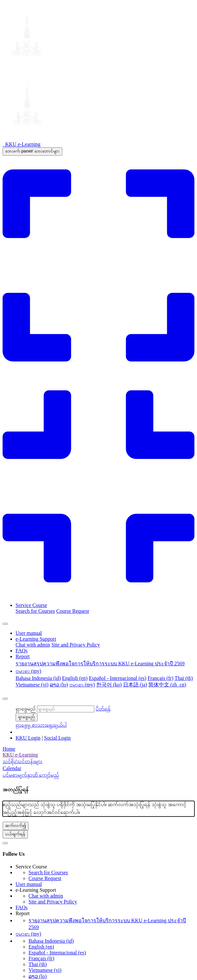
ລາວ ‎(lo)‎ (38, 976)
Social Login (57, 738)
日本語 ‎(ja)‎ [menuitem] (135, 685)
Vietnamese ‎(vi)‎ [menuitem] (32, 685)
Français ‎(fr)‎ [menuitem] (160, 678)
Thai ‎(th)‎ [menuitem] (184, 678)
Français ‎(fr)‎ (41, 958)
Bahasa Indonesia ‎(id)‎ (51, 941)
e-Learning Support (36, 639)
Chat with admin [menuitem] (33, 645)
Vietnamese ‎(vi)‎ (45, 970)
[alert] (98, 809)
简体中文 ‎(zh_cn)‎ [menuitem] (167, 685)
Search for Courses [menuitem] (35, 611)
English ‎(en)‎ (41, 947)
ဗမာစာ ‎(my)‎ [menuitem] (82, 685)
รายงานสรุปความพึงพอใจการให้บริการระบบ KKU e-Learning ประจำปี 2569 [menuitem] (100, 664)
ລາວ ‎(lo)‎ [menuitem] (59, 685)
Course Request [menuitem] (73, 611)
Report (23, 656)
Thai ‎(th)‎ (38, 964)
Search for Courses (48, 872)
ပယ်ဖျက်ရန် (15, 834)
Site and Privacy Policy (53, 902)
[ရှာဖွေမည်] (66, 709)
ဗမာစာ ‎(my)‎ (28, 671)
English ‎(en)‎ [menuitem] (75, 678)
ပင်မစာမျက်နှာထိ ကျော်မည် (31, 775)
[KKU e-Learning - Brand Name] (22, 144)
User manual (29, 633)
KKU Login (28, 738)
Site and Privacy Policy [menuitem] (76, 645)
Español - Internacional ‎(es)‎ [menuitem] (117, 678)
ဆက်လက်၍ (16, 825)
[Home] (98, 749)
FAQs (22, 651)
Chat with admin (46, 896)
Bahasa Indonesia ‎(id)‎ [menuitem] (38, 678)
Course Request (45, 878)
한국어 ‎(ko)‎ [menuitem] (109, 685)
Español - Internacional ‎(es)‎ (57, 953)
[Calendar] (98, 768)
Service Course (31, 605)
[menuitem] (98, 755)
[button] (103, 709)
